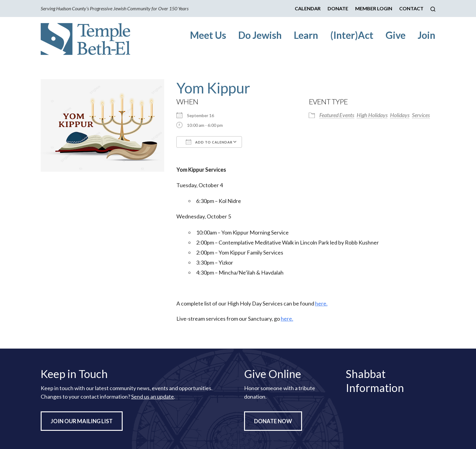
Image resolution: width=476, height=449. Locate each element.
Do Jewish (260, 35)
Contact (411, 8)
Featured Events (337, 115)
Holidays (400, 115)
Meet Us (208, 35)
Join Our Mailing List (82, 421)
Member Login (374, 8)
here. (321, 303)
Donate (338, 8)
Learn (306, 35)
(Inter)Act (352, 35)
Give (396, 35)
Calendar (308, 8)
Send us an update (153, 397)
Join (427, 35)
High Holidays (372, 115)
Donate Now (273, 421)
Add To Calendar (209, 142)
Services (421, 115)
